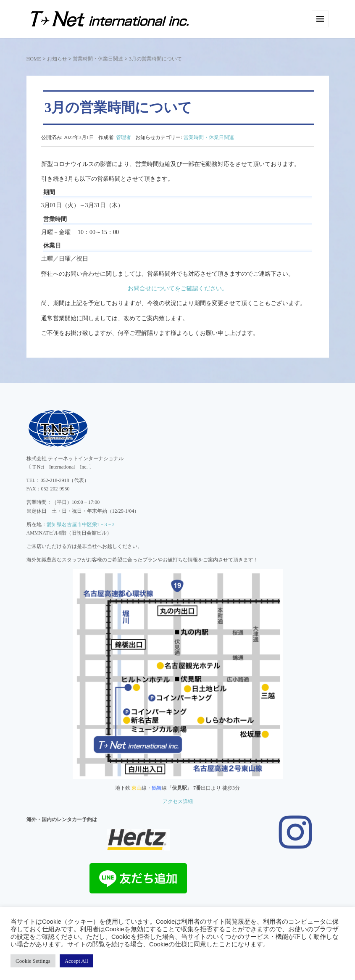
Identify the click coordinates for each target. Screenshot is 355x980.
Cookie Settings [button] (33, 961)
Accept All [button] (76, 961)
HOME (34, 59)
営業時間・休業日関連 (98, 59)
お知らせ (57, 59)
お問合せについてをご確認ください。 (178, 288)
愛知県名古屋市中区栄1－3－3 (81, 524)
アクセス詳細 (178, 801)
